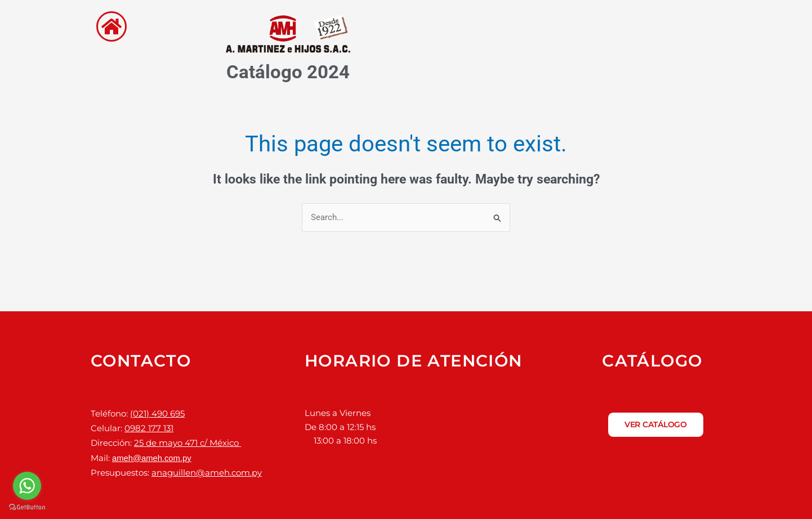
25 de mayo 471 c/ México (188, 441)
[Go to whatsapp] (27, 486)
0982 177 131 (149, 427)
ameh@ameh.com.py (152, 455)
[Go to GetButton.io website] (27, 507)
